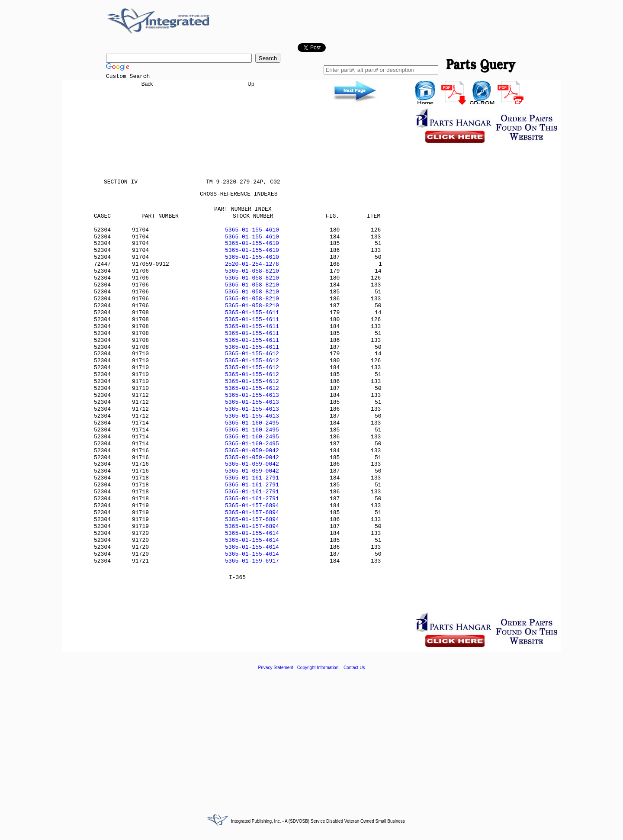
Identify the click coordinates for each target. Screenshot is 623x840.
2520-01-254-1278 (252, 264)
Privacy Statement (276, 668)
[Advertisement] (311, 737)
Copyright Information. (318, 668)
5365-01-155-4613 (252, 395)
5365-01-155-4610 (252, 230)
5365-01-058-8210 (252, 271)
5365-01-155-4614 (252, 533)
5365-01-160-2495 (252, 423)
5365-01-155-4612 (252, 354)
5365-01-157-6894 (252, 506)
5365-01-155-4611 (252, 313)
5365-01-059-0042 (252, 451)
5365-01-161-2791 (252, 478)
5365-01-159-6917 (252, 561)
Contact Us (354, 668)
